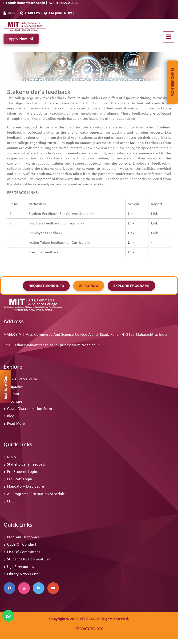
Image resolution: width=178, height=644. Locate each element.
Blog (11, 416)
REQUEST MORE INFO (46, 286)
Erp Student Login (22, 472)
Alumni (13, 394)
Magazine (15, 387)
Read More (16, 423)
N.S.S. (12, 457)
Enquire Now (172, 82)
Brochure (15, 401)
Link (131, 214)
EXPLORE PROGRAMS (131, 286)
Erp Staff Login (20, 479)
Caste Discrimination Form (30, 409)
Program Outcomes (23, 537)
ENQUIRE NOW (60, 13)
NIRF (12, 13)
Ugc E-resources (21, 567)
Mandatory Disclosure (25, 486)
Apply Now (21, 39)
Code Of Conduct (22, 544)
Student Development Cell (29, 559)
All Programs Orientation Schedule (36, 494)
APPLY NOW (89, 286)
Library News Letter (24, 574)
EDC (10, 501)
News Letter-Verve (22, 379)
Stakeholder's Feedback (27, 464)
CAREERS (32, 13)
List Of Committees (24, 552)
